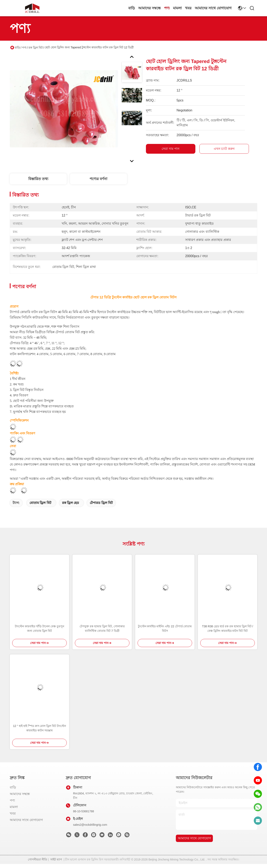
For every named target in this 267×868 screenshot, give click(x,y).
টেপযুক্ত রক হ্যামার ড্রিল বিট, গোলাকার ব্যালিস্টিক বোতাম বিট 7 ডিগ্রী (102, 629)
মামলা (177, 8)
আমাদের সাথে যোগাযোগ (213, 8)
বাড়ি (132, 8)
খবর (188, 8)
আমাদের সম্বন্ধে (149, 8)
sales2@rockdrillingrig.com (90, 825)
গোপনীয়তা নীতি (38, 859)
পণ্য (167, 8)
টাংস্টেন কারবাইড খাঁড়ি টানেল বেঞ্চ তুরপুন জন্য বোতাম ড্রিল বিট (39, 629)
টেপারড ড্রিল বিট (101, 503)
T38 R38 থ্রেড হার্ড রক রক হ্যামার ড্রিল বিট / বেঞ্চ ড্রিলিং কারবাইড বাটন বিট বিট (228, 629)
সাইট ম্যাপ (56, 859)
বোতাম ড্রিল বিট (40, 503)
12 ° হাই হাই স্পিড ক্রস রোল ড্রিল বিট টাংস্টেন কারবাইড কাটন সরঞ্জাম (39, 728)
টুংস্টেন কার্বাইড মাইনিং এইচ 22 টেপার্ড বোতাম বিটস (165, 629)
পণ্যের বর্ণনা (98, 179)
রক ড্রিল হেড (71, 503)
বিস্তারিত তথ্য (38, 179)
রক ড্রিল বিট (36, 48)
